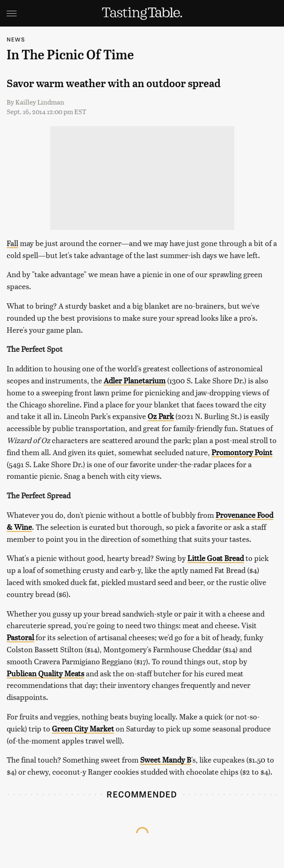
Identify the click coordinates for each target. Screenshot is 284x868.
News (16, 39)
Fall (12, 243)
